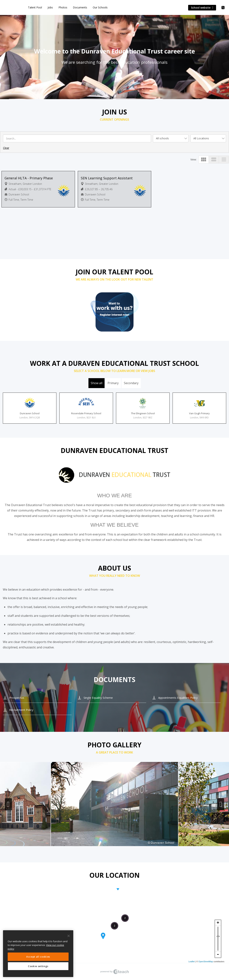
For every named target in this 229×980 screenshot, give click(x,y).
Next (221, 804)
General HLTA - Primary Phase (29, 178)
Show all (97, 383)
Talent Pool (35, 7)
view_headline (224, 159)
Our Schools (100, 7)
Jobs (50, 7)
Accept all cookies (38, 957)
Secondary (131, 383)
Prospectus (17, 698)
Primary (113, 383)
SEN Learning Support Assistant (107, 178)
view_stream (214, 159)
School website (202, 8)
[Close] (69, 936)
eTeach (114, 972)
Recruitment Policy (21, 710)
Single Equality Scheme (98, 698)
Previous (8, 804)
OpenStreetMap (206, 961)
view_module (204, 159)
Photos (63, 7)
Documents (80, 7)
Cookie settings (38, 966)
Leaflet (192, 961)
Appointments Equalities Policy (178, 698)
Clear (6, 148)
